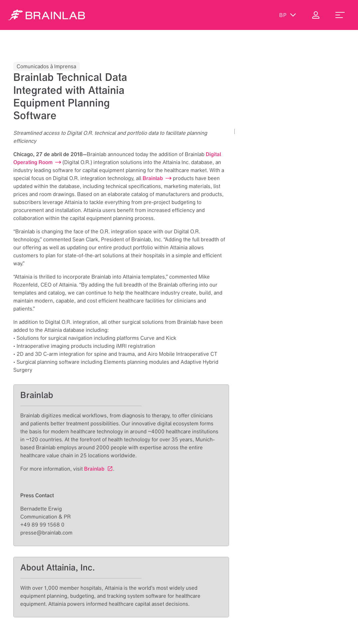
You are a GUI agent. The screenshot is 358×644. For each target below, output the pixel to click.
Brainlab (94, 469)
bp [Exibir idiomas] (288, 15)
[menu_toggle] (340, 15)
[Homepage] (47, 15)
